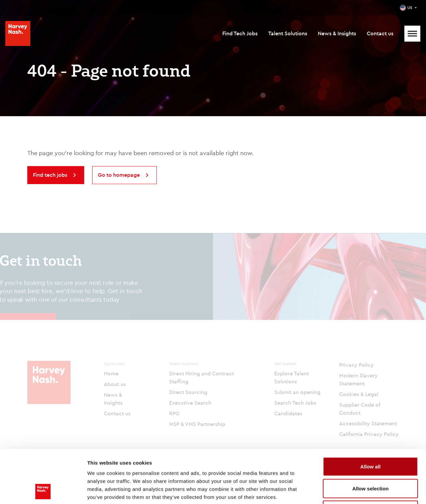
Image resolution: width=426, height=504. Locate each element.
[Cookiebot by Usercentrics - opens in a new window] (43, 491)
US (410, 7)
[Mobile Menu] (412, 34)
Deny (371, 460)
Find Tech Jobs (240, 33)
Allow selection (370, 439)
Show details (349, 491)
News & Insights (337, 33)
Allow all (371, 417)
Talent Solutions (288, 33)
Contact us (380, 33)
